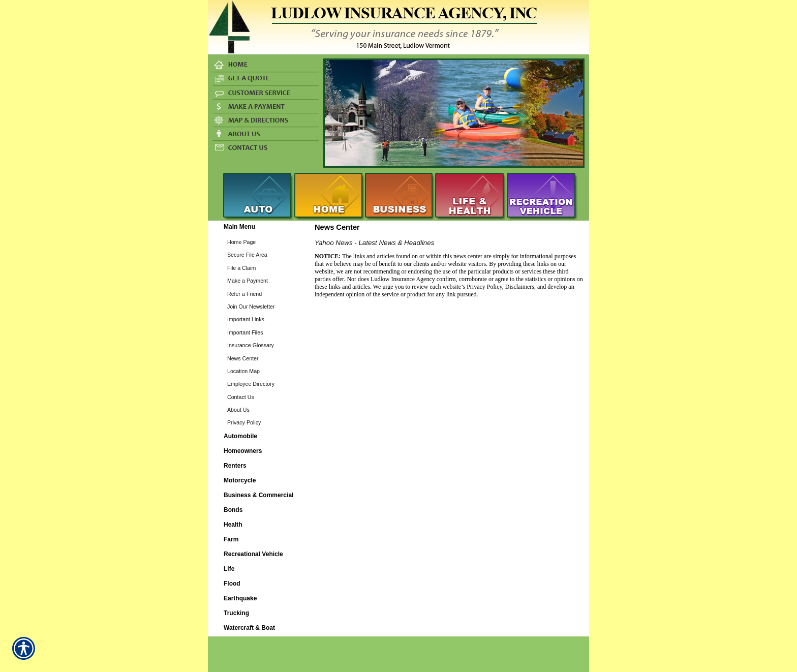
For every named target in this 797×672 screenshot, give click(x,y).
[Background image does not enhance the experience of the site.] (259, 228)
